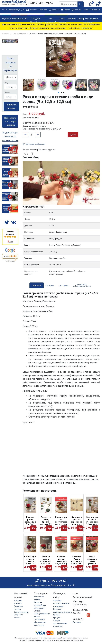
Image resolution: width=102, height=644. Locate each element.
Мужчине (7, 19)
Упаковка (57, 601)
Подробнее (87, 28)
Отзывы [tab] (50, 285)
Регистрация (95, 10)
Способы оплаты (21, 612)
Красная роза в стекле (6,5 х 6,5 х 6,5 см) (46, 561)
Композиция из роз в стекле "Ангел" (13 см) (30, 561)
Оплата (67, 10)
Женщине (16, 19)
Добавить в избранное (34, 144)
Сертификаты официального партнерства (40, 622)
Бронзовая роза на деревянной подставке (77, 521)
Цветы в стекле (19, 33)
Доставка (55, 10)
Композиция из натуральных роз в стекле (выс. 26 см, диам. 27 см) (61, 523)
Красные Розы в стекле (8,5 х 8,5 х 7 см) (77, 560)
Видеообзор (62, 499)
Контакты (77, 10)
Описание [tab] (37, 285)
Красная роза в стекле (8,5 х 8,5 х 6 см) (61, 560)
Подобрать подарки (11, 106)
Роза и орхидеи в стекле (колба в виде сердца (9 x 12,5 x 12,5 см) (92, 564)
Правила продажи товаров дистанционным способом (60, 620)
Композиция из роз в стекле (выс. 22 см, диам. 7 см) (92, 522)
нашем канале (10, 140)
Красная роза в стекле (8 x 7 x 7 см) (30, 521)
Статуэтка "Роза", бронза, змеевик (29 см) (46, 522)
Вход (86, 10)
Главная (6, 33)
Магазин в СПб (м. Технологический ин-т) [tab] (82, 285)
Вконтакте (77, 622)
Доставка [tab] (63, 285)
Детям (24, 19)
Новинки (72, 19)
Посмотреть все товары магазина (10, 121)
